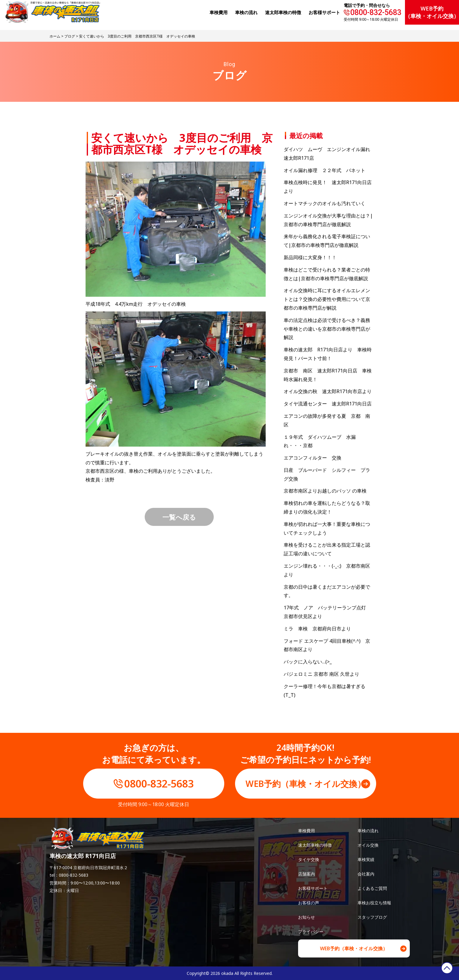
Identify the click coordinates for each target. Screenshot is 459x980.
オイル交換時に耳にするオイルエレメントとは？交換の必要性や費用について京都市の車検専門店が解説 (327, 299)
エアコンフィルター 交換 (313, 458)
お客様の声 (309, 903)
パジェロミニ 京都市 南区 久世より (322, 674)
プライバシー (311, 931)
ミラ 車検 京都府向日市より (317, 629)
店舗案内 (307, 874)
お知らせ (307, 917)
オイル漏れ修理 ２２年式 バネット (325, 170)
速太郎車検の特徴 (315, 845)
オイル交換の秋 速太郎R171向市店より (328, 391)
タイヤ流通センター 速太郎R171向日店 (328, 404)
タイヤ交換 (309, 859)
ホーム (55, 36)
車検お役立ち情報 (374, 903)
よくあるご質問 (372, 888)
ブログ (70, 36)
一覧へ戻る (179, 517)
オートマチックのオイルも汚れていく (325, 203)
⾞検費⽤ (219, 12)
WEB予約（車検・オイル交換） (432, 12)
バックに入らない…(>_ (308, 662)
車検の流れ (368, 831)
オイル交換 (368, 845)
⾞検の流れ (246, 12)
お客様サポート (324, 12)
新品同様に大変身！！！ (310, 257)
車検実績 (366, 859)
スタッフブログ (372, 917)
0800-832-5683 (376, 12)
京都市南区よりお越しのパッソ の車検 (328, 491)
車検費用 (307, 831)
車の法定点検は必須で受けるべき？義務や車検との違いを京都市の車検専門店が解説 (327, 329)
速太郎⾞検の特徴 (283, 12)
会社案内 (366, 874)
